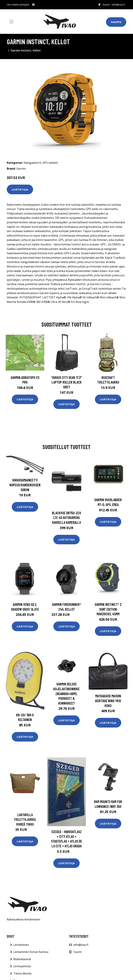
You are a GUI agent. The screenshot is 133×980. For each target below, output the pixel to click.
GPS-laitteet (50, 163)
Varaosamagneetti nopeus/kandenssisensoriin (25, 485)
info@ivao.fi (118, 5)
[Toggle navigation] (11, 22)
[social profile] (33, 5)
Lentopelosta (22, 966)
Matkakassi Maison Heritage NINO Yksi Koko (108, 701)
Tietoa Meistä (22, 973)
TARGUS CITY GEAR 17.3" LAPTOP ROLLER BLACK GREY (66, 382)
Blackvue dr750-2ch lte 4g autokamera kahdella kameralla (66, 518)
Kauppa (116, 22)
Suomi (106, 5)
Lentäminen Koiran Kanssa (31, 952)
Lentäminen (21, 945)
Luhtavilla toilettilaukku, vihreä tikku (25, 819)
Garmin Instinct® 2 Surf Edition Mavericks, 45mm (108, 609)
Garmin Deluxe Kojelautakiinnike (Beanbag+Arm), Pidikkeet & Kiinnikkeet (66, 693)
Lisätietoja (20, 189)
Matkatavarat (22, 959)
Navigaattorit (32, 163)
